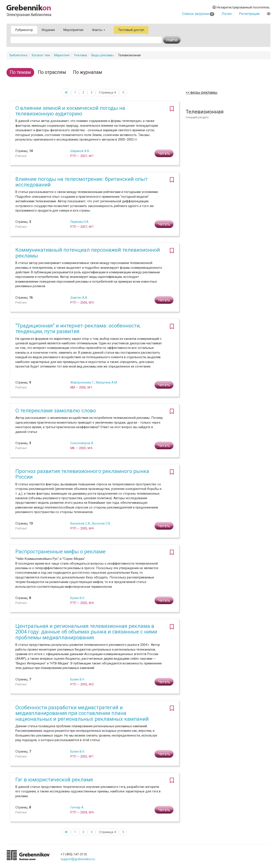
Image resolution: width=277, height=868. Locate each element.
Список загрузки (198, 14)
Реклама (81, 55)
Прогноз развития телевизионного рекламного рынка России (82, 474)
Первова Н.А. (80, 222)
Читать (164, 153)
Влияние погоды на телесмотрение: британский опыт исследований (81, 182)
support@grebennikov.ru (78, 859)
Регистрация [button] (249, 14)
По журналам (88, 72)
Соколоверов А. (82, 443)
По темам (20, 72)
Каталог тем (41, 55)
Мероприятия (73, 30)
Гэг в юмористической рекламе (54, 780)
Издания (48, 30)
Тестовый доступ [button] (131, 30)
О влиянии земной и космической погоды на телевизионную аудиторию (70, 111)
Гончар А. (77, 807)
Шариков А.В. (80, 151)
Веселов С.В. (101, 523)
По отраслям (52, 72)
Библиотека (19, 55)
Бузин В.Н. (78, 598)
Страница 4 (107, 92)
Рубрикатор (24, 30)
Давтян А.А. (79, 298)
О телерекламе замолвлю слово (56, 411)
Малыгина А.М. (107, 382)
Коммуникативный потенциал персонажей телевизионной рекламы (88, 253)
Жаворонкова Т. (82, 382)
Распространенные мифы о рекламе (60, 552)
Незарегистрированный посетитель (241, 7)
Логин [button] (227, 14)
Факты (99, 30)
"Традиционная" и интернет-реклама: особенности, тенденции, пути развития (78, 329)
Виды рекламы (102, 55)
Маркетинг (62, 55)
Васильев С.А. (81, 523)
